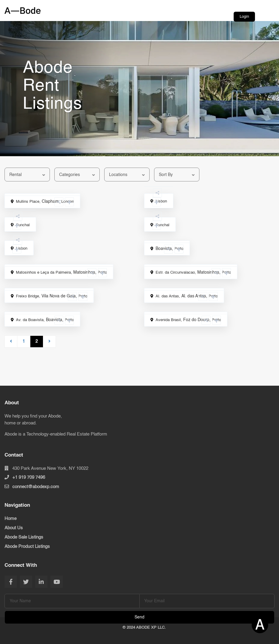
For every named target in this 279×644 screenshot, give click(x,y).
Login (244, 17)
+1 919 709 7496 (29, 477)
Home (11, 519)
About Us (14, 528)
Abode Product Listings (27, 547)
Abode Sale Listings (24, 537)
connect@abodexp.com (36, 487)
